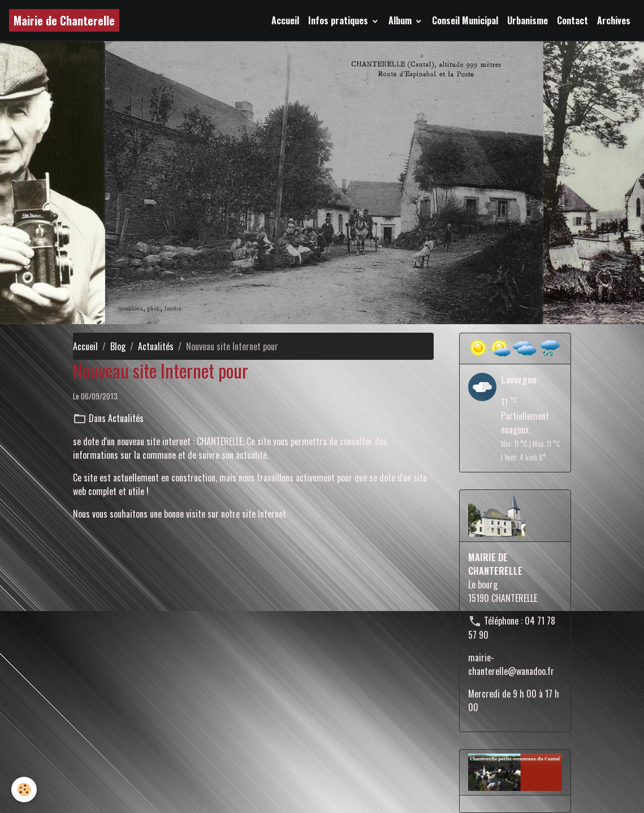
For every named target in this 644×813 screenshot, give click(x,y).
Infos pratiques (339, 20)
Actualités (156, 346)
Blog (118, 346)
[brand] (64, 20)
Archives (614, 20)
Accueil (285, 20)
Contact (572, 20)
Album (401, 20)
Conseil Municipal (465, 20)
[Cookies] (24, 790)
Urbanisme (528, 20)
